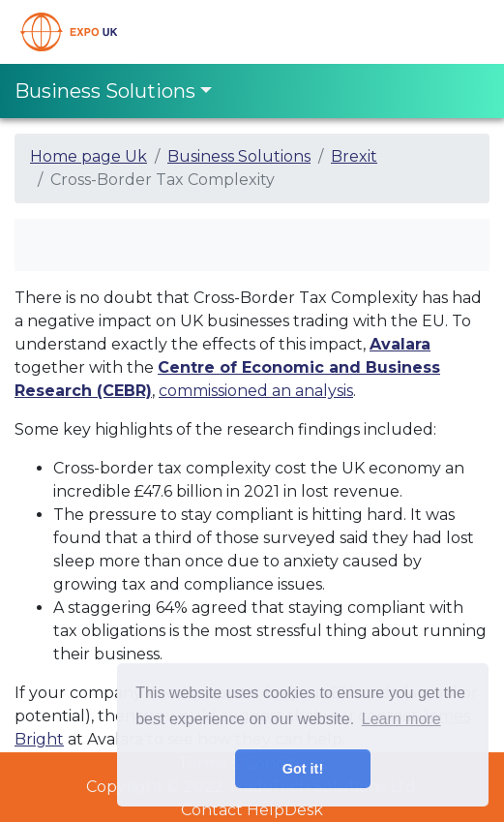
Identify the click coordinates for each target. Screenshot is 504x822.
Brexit (354, 156)
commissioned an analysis (256, 391)
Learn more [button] (401, 719)
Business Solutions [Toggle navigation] (105, 91)
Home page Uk (89, 156)
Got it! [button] (303, 769)
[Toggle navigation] (462, 32)
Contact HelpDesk (252, 810)
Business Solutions (239, 156)
